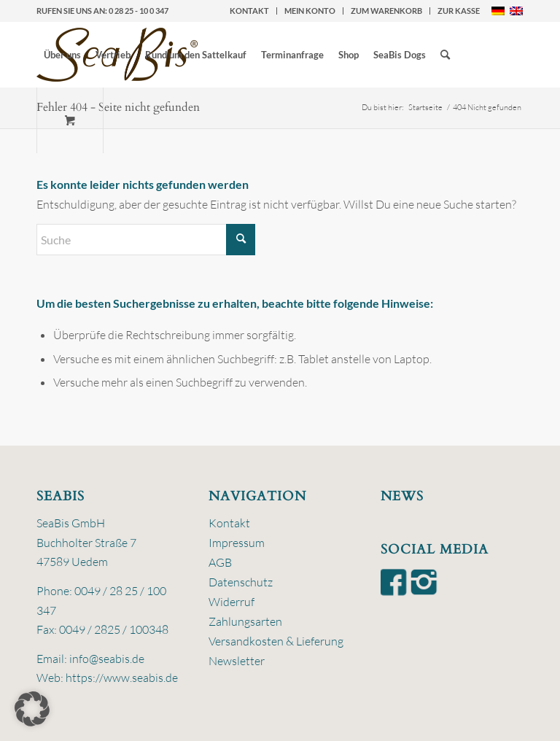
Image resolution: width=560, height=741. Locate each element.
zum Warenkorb (386, 11)
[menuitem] (250, 11)
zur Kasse (459, 11)
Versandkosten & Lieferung (276, 641)
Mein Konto (310, 11)
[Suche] (445, 55)
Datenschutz (241, 582)
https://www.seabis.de (122, 678)
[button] (32, 709)
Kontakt (249, 11)
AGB (220, 562)
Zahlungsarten (245, 621)
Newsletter (237, 661)
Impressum (237, 543)
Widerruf (232, 602)
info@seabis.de (107, 659)
